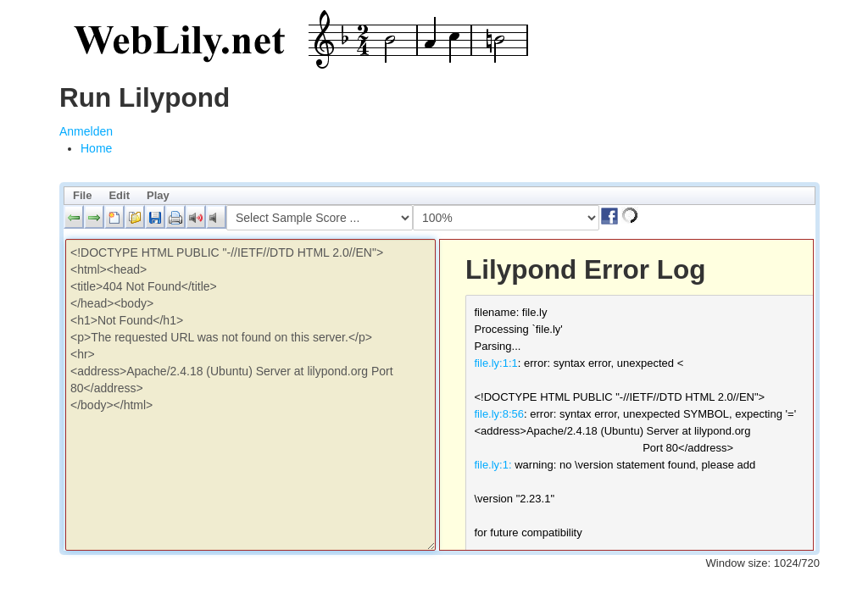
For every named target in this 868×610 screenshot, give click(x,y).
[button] (74, 217)
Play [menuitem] (158, 195)
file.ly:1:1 (496, 363)
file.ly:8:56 (500, 414)
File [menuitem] (82, 195)
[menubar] (440, 196)
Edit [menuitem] (119, 195)
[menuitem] (96, 148)
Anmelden (86, 131)
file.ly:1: (493, 465)
